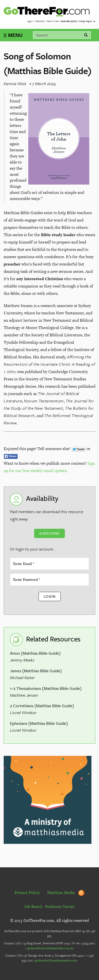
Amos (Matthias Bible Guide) (35, 653)
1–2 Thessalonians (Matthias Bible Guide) (46, 688)
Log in (30, 21)
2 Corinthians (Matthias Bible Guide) (42, 706)
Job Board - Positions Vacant (49, 906)
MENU (15, 35)
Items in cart (53, 21)
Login (50, 596)
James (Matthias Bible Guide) (36, 671)
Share (11, 456)
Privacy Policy (27, 892)
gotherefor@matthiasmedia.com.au (50, 948)
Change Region (87, 21)
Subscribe (49, 533)
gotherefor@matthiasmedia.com (56, 960)
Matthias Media (66, 892)
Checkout (40, 21)
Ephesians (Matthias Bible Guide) (39, 723)
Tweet (79, 449)
